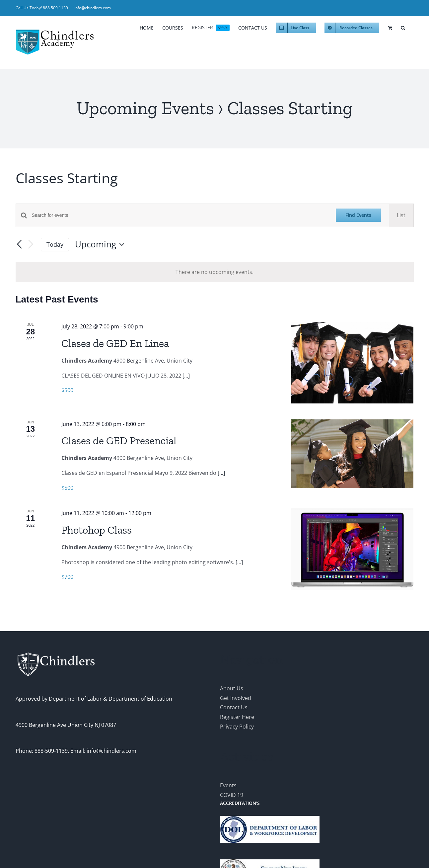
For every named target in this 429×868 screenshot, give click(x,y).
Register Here (237, 717)
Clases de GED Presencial (119, 441)
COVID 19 (232, 795)
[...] (186, 376)
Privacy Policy (237, 727)
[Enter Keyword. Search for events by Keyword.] (180, 215)
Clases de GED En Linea (115, 343)
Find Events (358, 215)
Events (228, 785)
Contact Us (234, 707)
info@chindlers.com (93, 8)
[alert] (215, 272)
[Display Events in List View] (401, 215)
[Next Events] (31, 245)
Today (55, 244)
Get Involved (236, 698)
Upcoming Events (145, 108)
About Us (232, 688)
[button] (403, 27)
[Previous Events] (20, 244)
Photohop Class (97, 530)
